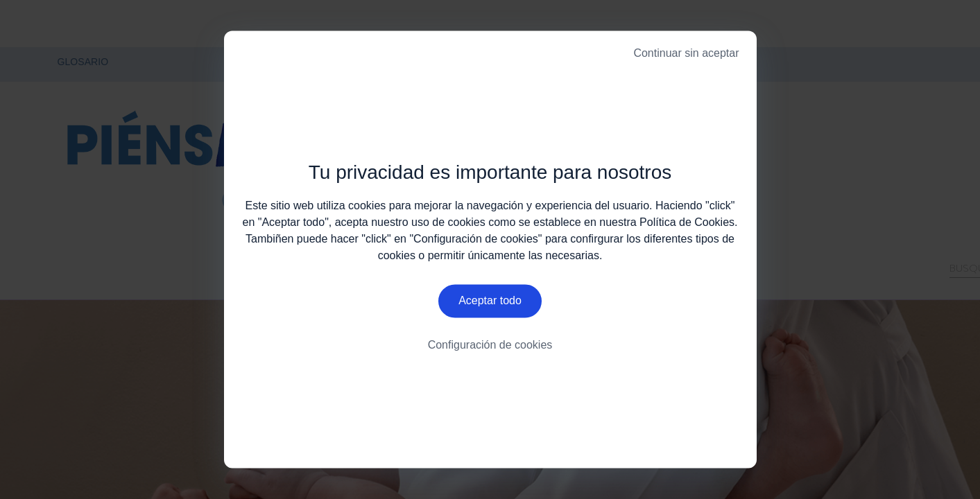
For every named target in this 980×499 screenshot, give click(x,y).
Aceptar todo (490, 302)
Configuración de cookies (490, 346)
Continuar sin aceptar (686, 53)
